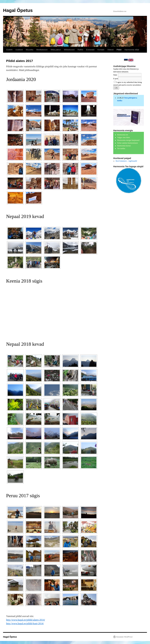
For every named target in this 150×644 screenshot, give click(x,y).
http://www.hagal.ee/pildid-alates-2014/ (26, 620)
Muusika (30, 50)
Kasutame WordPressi (124, 637)
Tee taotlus (121, 148)
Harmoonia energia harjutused (128, 140)
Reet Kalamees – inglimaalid (126, 161)
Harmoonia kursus (124, 146)
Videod (110, 50)
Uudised (19, 50)
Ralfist (80, 50)
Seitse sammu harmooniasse (128, 143)
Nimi (115, 75)
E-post (116, 79)
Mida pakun (56, 50)
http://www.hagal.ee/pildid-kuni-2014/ (25, 623)
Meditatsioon (42, 50)
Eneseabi (90, 50)
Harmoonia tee (123, 135)
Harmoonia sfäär (132, 50)
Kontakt (101, 50)
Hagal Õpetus (18, 10)
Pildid (119, 50)
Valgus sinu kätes (124, 137)
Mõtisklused (69, 50)
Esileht (9, 50)
